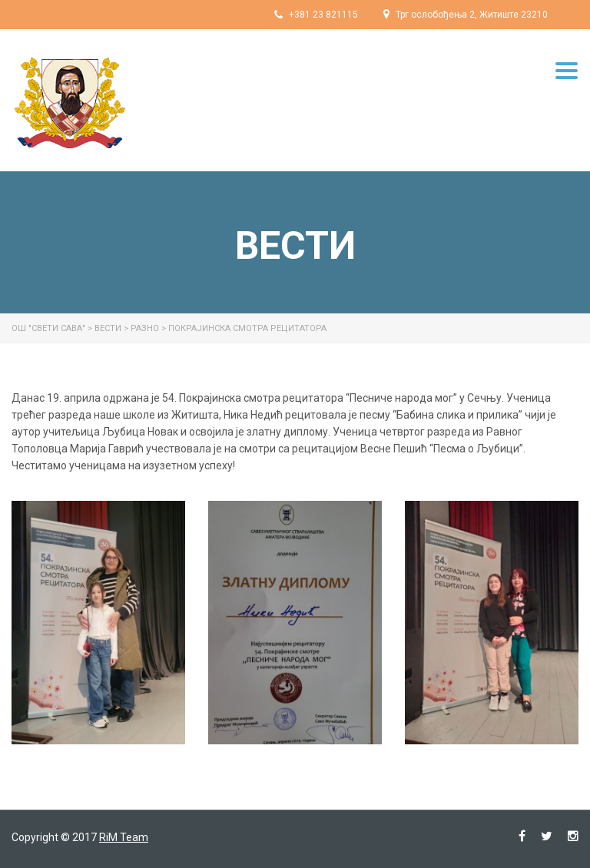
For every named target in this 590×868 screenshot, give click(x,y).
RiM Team (124, 837)
